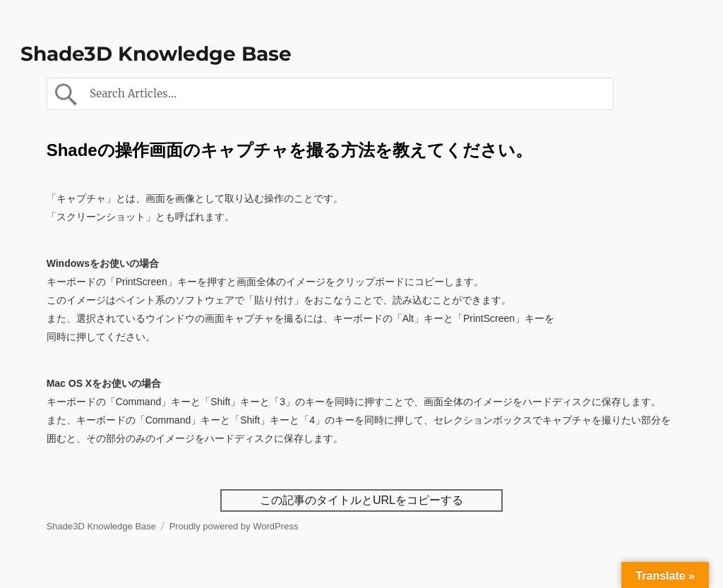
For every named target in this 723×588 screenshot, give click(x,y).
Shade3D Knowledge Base (156, 54)
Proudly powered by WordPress (234, 526)
